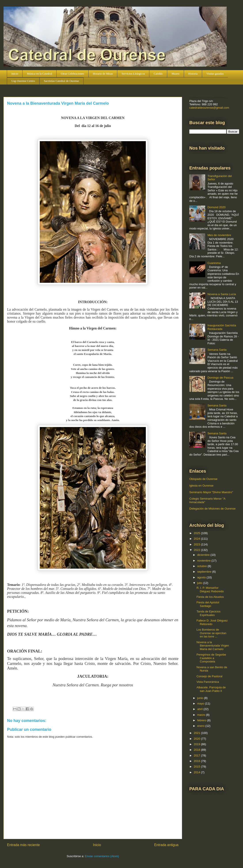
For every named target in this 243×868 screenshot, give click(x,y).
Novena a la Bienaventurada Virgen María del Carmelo (213, 646)
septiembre (205, 572)
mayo (201, 703)
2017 (197, 755)
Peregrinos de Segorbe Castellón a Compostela (211, 658)
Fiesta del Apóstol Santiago (208, 604)
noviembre (204, 561)
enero (201, 726)
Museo (176, 74)
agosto (202, 577)
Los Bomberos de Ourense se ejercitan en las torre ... (211, 633)
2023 (197, 544)
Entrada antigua (166, 845)
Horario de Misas (103, 74)
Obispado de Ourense (203, 479)
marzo (202, 715)
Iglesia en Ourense (201, 486)
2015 (197, 767)
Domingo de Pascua (220, 378)
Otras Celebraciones (73, 74)
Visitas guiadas (215, 74)
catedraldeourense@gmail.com (209, 108)
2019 (197, 744)
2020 (197, 739)
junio (201, 698)
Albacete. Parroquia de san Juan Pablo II (211, 689)
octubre (202, 566)
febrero (202, 720)
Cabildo (158, 74)
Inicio (15, 74)
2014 (197, 772)
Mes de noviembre (219, 235)
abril (200, 709)
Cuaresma (214, 263)
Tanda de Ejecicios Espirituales (208, 613)
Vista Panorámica (208, 682)
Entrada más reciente (23, 845)
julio (200, 583)
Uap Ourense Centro (23, 81)
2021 (197, 733)
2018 (197, 750)
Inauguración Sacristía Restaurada (222, 327)
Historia (193, 74)
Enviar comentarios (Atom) (102, 856)
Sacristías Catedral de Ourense (61, 81)
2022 (197, 550)
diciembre (204, 555)
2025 (197, 533)
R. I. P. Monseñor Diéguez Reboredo (210, 590)
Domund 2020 (216, 207)
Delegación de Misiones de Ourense (213, 509)
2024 (197, 539)
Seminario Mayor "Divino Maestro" (211, 492)
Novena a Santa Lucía (222, 294)
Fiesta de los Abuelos (210, 597)
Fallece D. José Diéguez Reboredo (212, 622)
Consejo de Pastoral (209, 676)
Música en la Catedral (40, 74)
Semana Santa (217, 350)
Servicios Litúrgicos (133, 74)
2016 (197, 761)
